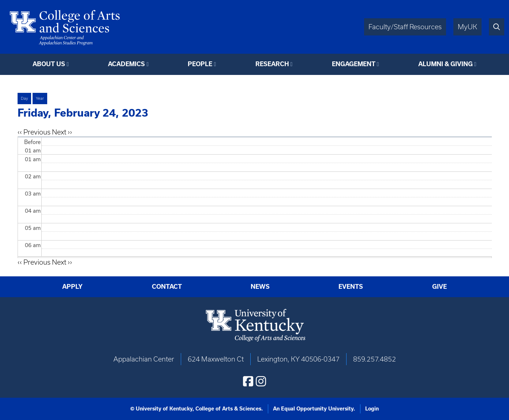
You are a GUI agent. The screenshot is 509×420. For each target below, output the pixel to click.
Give (439, 287)
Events (351, 287)
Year (40, 98)
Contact (167, 287)
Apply (72, 287)
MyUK (467, 27)
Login (372, 409)
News (260, 287)
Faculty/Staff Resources (405, 27)
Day (24, 98)
